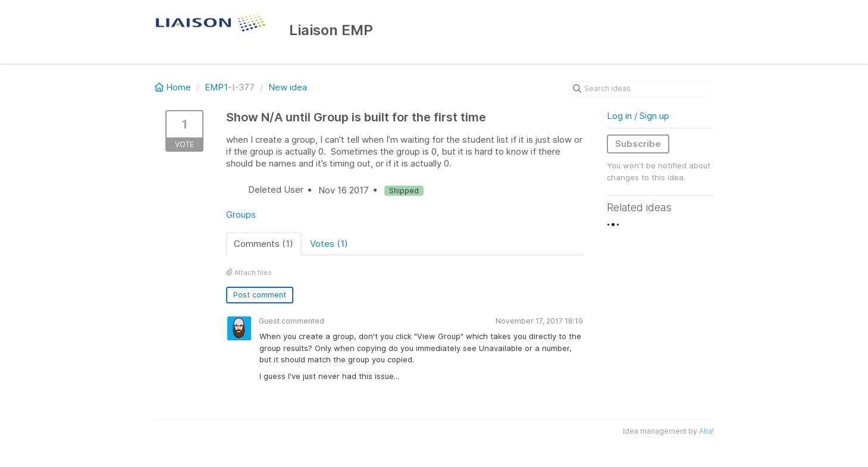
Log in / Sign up (638, 116)
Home (174, 87)
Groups (241, 214)
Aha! (706, 431)
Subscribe (638, 144)
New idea (288, 87)
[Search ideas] (641, 89)
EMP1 (216, 87)
